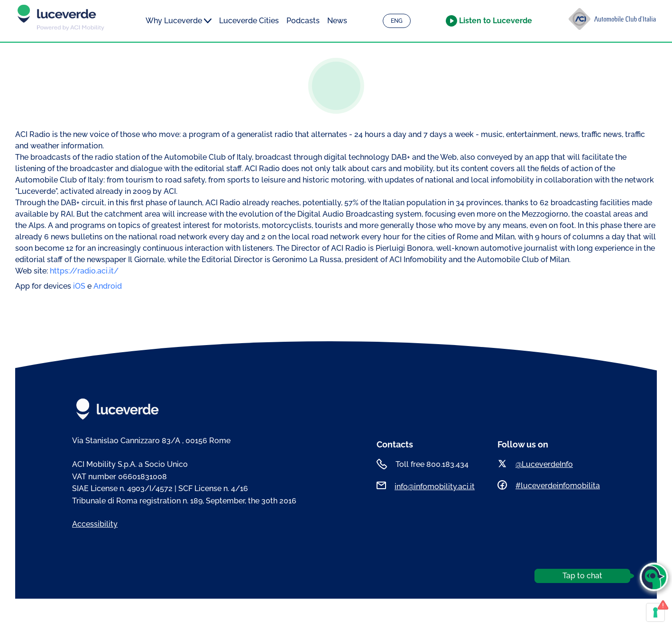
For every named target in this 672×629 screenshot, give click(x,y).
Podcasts (303, 21)
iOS (80, 286)
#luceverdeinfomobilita (558, 486)
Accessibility (95, 524)
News (337, 21)
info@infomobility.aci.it (435, 487)
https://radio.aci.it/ (84, 271)
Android (108, 286)
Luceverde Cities (249, 21)
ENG (397, 21)
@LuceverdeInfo (544, 464)
